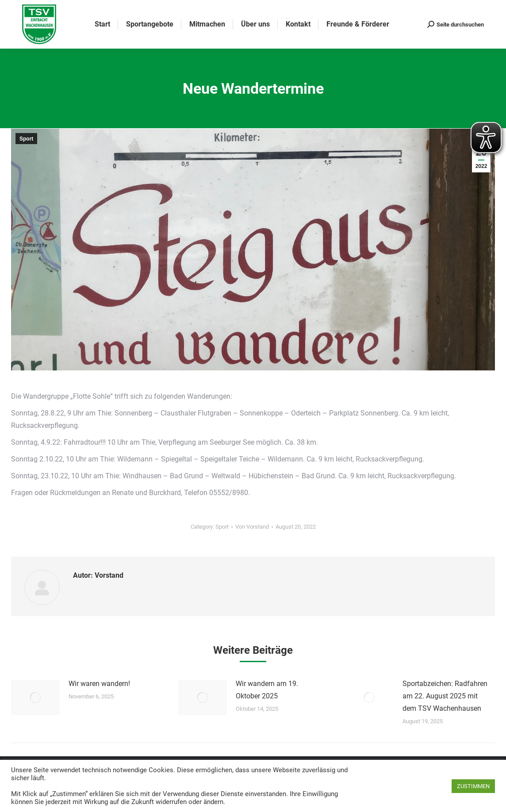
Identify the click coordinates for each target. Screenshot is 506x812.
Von (252, 527)
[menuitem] (102, 24)
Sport (26, 139)
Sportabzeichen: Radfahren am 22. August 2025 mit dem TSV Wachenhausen (445, 696)
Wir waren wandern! (99, 684)
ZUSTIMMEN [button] (473, 786)
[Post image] (35, 698)
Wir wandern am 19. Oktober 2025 (267, 690)
